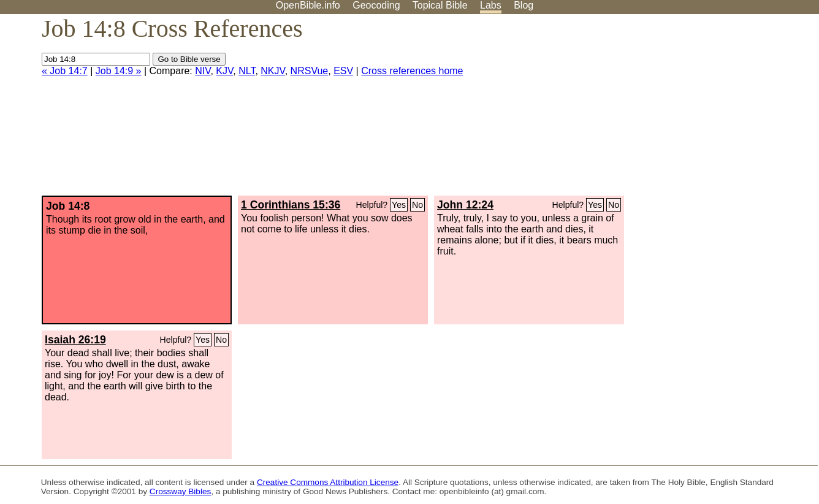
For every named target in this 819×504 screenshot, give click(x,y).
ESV (343, 71)
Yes (399, 205)
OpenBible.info (308, 5)
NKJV (272, 71)
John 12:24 (465, 205)
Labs (491, 5)
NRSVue (310, 71)
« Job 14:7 (65, 71)
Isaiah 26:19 (75, 340)
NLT (247, 71)
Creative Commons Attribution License (328, 482)
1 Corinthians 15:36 (291, 205)
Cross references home (412, 71)
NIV (203, 71)
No (417, 205)
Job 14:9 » (119, 71)
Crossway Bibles (180, 491)
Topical (440, 5)
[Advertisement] (695, 110)
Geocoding (376, 5)
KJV (224, 71)
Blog (524, 5)
